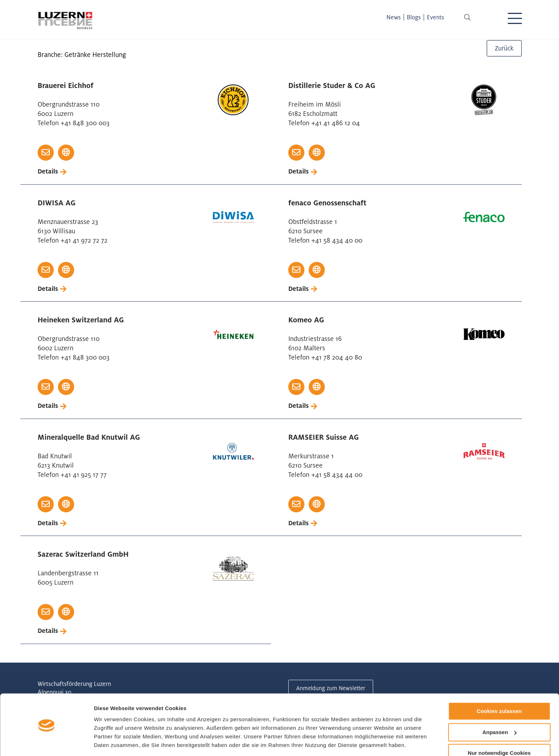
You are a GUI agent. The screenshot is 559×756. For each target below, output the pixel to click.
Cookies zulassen (499, 688)
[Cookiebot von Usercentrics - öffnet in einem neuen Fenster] (46, 742)
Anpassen (500, 709)
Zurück (504, 52)
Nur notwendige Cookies (499, 730)
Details (48, 171)
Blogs (418, 17)
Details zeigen (112, 742)
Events (440, 17)
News (398, 17)
